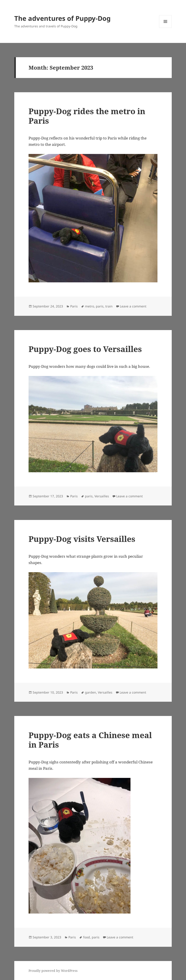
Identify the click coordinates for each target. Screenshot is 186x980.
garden (91, 692)
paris (100, 306)
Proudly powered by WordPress (53, 971)
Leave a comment (133, 306)
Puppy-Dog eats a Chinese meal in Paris (90, 740)
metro (89, 306)
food (87, 937)
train (109, 306)
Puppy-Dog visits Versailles (82, 539)
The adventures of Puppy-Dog (62, 18)
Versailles (102, 496)
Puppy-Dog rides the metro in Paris (87, 116)
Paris (74, 306)
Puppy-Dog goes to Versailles (85, 349)
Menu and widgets (165, 28)
